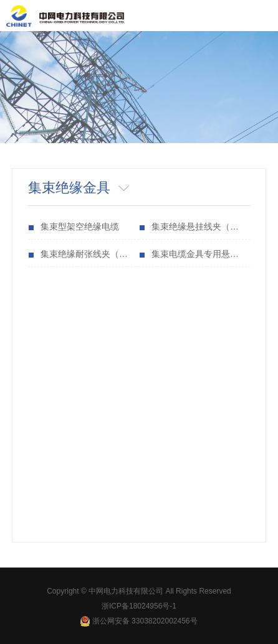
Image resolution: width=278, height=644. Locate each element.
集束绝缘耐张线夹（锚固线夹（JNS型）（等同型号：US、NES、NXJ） (90, 254)
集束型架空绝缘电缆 (80, 226)
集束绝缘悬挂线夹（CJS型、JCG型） (201, 226)
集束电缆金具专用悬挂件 (199, 254)
